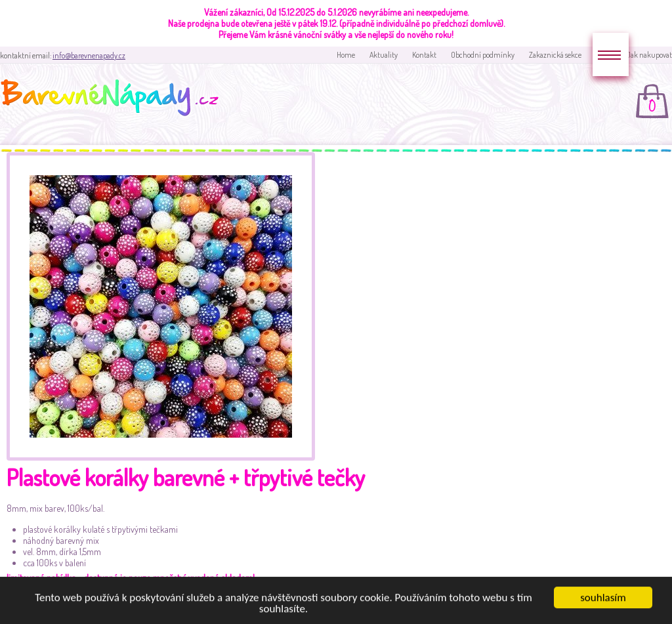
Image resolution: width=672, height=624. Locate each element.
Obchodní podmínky (483, 55)
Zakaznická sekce (555, 55)
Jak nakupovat (649, 55)
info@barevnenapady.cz (89, 55)
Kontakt (424, 55)
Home (346, 55)
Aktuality (384, 55)
